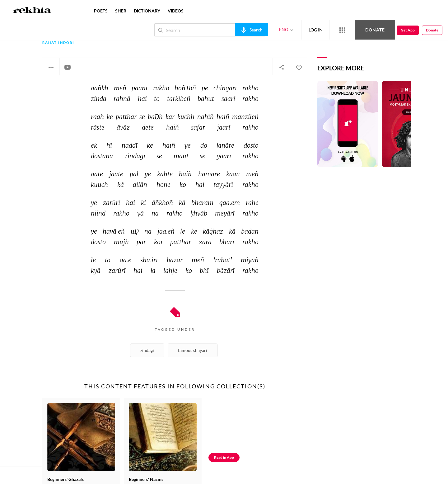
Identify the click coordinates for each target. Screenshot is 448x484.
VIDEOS (176, 11)
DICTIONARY (147, 11)
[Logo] (32, 11)
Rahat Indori (58, 43)
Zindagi (147, 350)
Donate (375, 30)
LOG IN (316, 30)
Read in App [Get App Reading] (224, 457)
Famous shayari (193, 350)
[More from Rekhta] (342, 30)
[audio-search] (252, 30)
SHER (121, 11)
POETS (101, 11)
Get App (408, 30)
